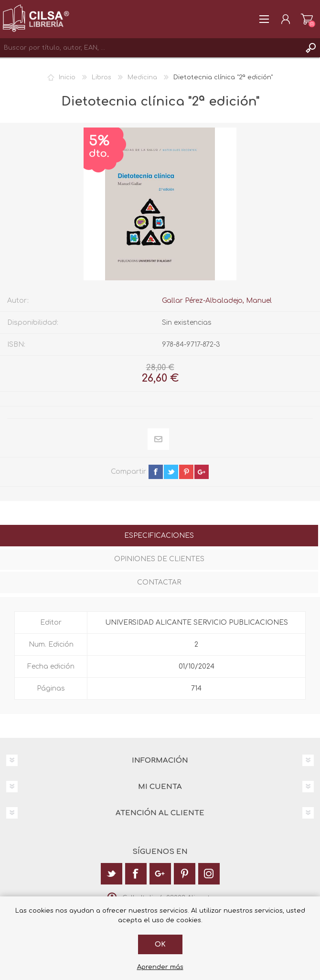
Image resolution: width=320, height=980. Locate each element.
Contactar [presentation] (159, 582)
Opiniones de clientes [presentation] (159, 559)
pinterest (186, 472)
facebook (156, 472)
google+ (202, 472)
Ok (160, 944)
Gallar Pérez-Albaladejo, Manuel (217, 301)
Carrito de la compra (307, 19)
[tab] (159, 537)
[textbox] (150, 48)
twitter (171, 472)
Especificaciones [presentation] (159, 536)
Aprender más (160, 967)
